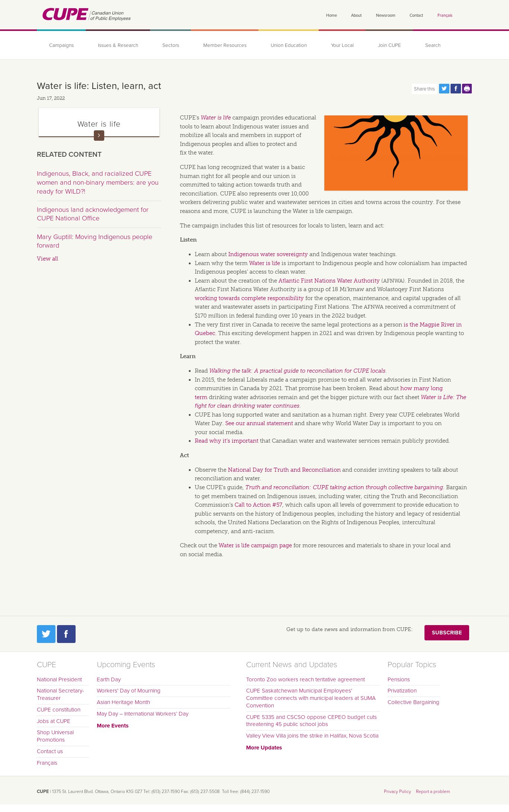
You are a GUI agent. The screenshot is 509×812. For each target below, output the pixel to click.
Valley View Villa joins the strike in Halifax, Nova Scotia (312, 736)
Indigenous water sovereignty (268, 254)
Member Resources (225, 45)
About (356, 15)
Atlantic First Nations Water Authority (329, 281)
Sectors (171, 45)
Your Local (342, 45)
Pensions (399, 679)
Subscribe (447, 633)
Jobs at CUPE (54, 721)
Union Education (289, 45)
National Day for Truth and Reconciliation (284, 470)
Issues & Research (118, 45)
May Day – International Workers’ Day (143, 714)
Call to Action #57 (258, 505)
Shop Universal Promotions (55, 736)
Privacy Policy (397, 792)
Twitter (46, 634)
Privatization (402, 691)
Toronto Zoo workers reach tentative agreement (306, 679)
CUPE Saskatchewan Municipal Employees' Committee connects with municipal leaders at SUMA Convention (311, 698)
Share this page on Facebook (456, 89)
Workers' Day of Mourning (129, 691)
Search (433, 45)
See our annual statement (259, 423)
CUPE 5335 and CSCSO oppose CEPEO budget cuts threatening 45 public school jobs (311, 721)
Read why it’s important (227, 441)
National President (59, 679)
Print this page (467, 89)
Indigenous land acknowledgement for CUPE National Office (93, 214)
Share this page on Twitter (444, 89)
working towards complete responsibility (249, 298)
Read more (99, 136)
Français (445, 15)
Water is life (216, 118)
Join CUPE (389, 45)
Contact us (50, 751)
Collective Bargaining (413, 702)
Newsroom (386, 15)
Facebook (66, 634)
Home (332, 15)
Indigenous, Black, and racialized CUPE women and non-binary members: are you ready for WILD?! (98, 182)
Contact (416, 15)
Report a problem (433, 792)
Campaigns (61, 45)
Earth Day (109, 679)
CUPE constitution (59, 710)
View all (47, 259)
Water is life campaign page (255, 545)
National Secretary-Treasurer (61, 694)
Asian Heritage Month (123, 702)
